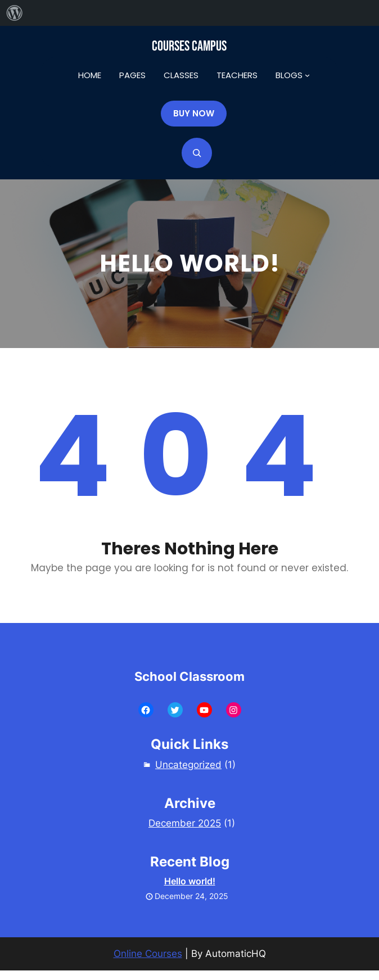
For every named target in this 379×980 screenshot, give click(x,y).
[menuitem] (15, 13)
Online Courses (148, 954)
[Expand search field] (197, 153)
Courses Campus (189, 46)
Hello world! (190, 881)
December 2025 (185, 823)
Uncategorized (188, 765)
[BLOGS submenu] (307, 75)
